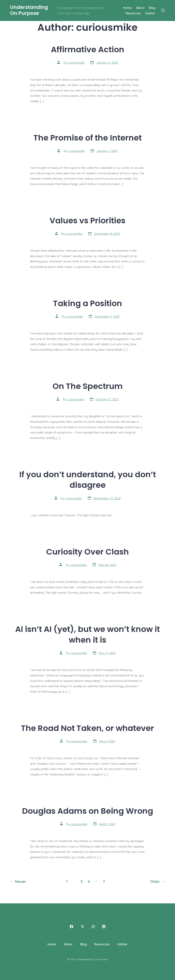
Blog (152, 8)
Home (127, 8)
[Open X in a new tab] (82, 927)
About (140, 8)
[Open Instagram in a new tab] (93, 927)
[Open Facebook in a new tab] (71, 927)
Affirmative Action (88, 49)
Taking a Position (88, 303)
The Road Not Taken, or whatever (87, 728)
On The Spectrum (88, 386)
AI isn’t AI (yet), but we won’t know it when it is (87, 634)
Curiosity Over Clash (87, 552)
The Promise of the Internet (88, 138)
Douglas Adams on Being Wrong (88, 811)
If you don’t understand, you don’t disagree (88, 480)
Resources (133, 13)
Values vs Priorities (87, 221)
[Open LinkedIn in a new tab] (104, 927)
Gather (150, 13)
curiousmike (76, 62)
